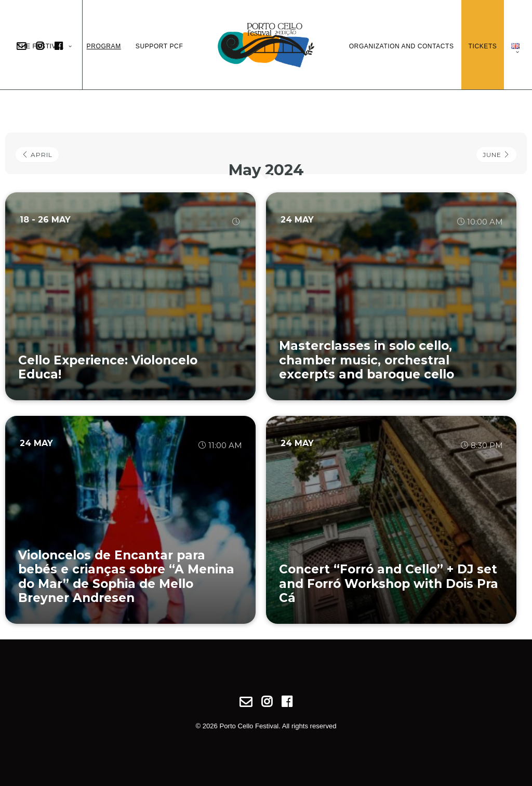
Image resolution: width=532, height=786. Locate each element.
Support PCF (159, 46)
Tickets (483, 46)
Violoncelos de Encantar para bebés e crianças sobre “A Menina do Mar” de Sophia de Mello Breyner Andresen (126, 577)
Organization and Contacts (402, 46)
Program (104, 46)
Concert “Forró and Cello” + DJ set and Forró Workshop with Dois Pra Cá (389, 584)
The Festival (45, 46)
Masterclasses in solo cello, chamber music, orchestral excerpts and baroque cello (367, 360)
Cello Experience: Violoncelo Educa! (108, 368)
